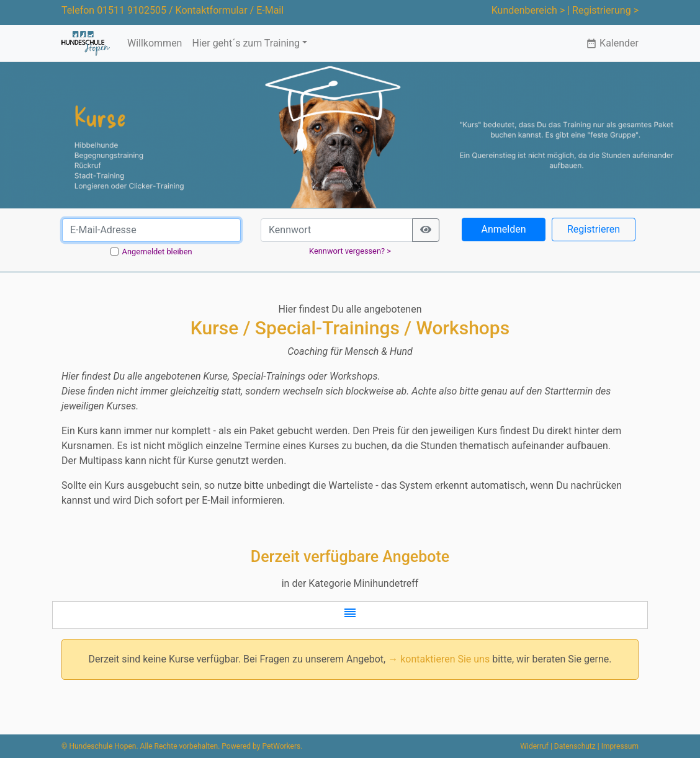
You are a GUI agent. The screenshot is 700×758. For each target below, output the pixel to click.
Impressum (620, 746)
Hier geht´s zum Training (246, 43)
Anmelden (503, 229)
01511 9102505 (132, 10)
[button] (350, 615)
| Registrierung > (603, 10)
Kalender (612, 43)
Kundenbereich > (528, 10)
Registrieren (594, 229)
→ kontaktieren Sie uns (439, 659)
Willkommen (155, 43)
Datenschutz (575, 746)
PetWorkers (281, 746)
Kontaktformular (212, 10)
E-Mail (270, 10)
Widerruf (534, 746)
